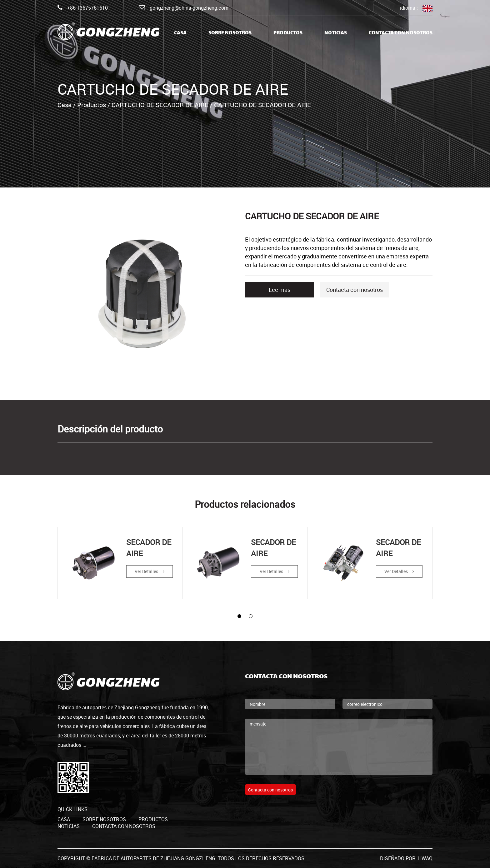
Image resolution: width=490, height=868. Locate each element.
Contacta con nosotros (401, 33)
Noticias (336, 33)
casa (180, 33)
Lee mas (280, 290)
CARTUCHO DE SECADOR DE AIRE (160, 105)
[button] (239, 616)
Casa (65, 105)
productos (153, 819)
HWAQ (425, 858)
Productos (288, 33)
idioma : (416, 8)
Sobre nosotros (230, 33)
